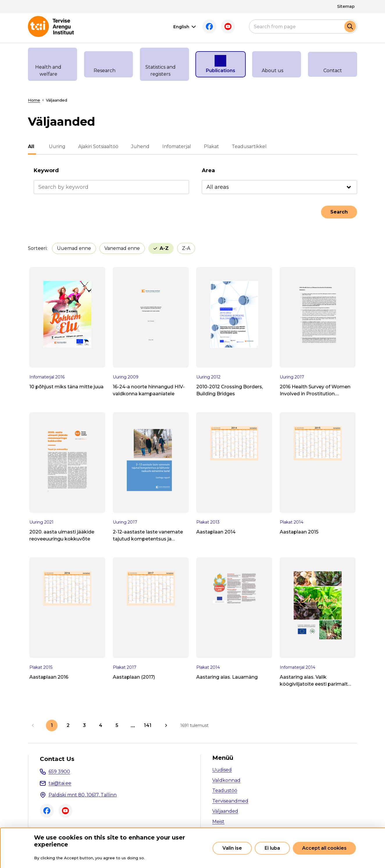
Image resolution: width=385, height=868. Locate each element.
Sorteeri (37, 248)
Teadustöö (225, 790)
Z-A (186, 248)
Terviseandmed (230, 801)
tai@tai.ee (60, 783)
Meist (218, 822)
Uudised (222, 770)
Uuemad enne (74, 248)
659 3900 (59, 772)
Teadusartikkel (247, 146)
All (31, 146)
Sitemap (346, 6)
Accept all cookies (324, 848)
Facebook (209, 26)
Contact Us (57, 759)
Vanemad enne (122, 248)
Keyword (46, 170)
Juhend (139, 146)
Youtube (228, 26)
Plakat (210, 146)
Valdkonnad (226, 780)
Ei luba (272, 848)
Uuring (55, 146)
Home (34, 100)
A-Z (164, 248)
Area (208, 170)
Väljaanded (225, 811)
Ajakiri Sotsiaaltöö (97, 146)
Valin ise (232, 848)
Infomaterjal (175, 146)
